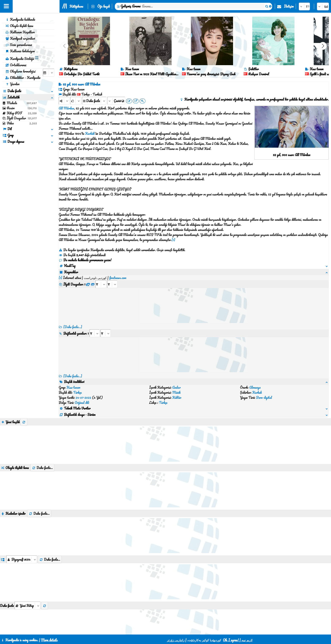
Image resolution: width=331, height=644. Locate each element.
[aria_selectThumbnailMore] (27, 580)
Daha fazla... (42, 442)
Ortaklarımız (16, 65)
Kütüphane (76, 6)
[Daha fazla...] (73, 322)
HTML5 (172, 630)
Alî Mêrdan (66, 108)
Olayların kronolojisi (20, 71)
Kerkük (90, 133)
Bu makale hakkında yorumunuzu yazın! (85, 260)
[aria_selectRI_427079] (95, 328)
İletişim (289, 6)
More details (49, 640)
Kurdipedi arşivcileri (20, 38)
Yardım (12, 84)
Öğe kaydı (104, 6)
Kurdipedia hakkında (20, 19)
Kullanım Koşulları (20, 32)
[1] (173, 240)
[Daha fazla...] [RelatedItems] (73, 371)
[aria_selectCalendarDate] (49, 73)
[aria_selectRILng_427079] (106, 328)
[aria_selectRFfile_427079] (101, 279)
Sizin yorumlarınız (19, 45)
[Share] (64, 101)
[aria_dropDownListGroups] (22, 534)
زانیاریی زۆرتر (176, 640)
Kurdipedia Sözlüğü (22, 58)
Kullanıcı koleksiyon (20, 51)
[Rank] (76, 101)
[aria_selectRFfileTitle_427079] (112, 279)
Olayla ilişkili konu (19, 26)
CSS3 (155, 630)
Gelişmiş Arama (130, 6)
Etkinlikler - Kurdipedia (23, 78)
